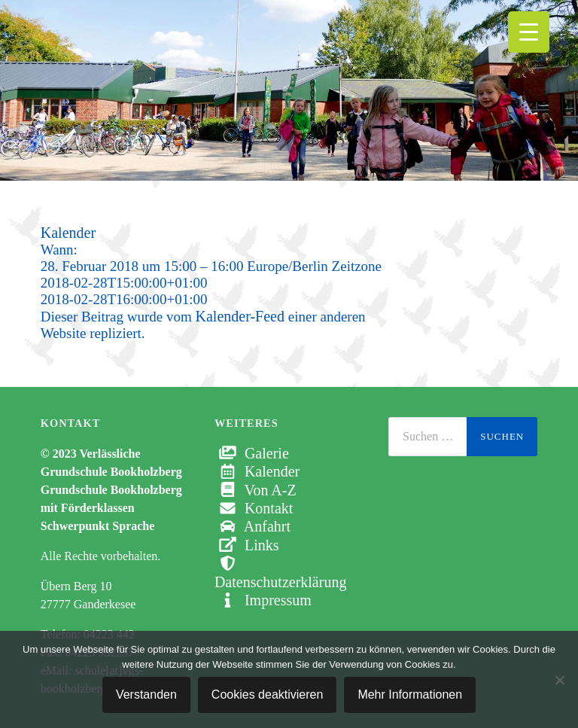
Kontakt (254, 508)
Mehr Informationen (410, 694)
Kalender (257, 471)
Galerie (252, 453)
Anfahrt (252, 526)
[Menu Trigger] (529, 32)
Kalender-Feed (240, 316)
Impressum (263, 600)
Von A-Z (256, 490)
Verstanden (146, 694)
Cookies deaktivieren (268, 694)
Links (247, 545)
